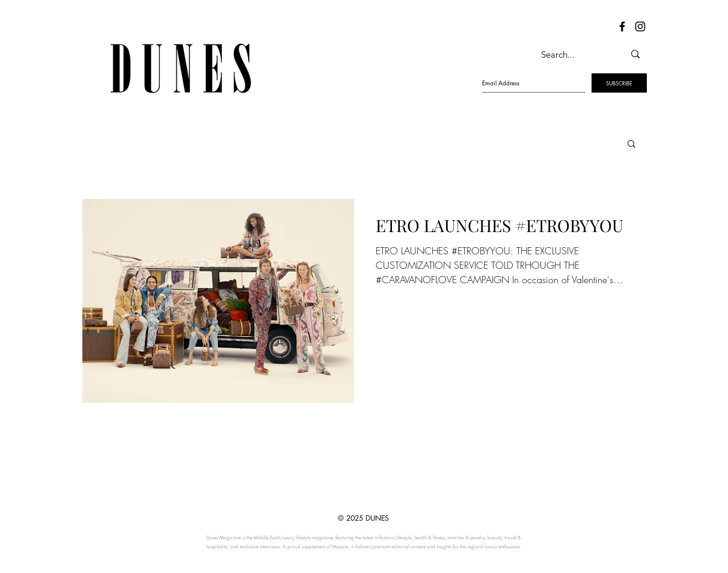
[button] (632, 145)
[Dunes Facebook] (622, 26)
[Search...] (570, 54)
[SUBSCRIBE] (619, 83)
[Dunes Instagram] (640, 26)
